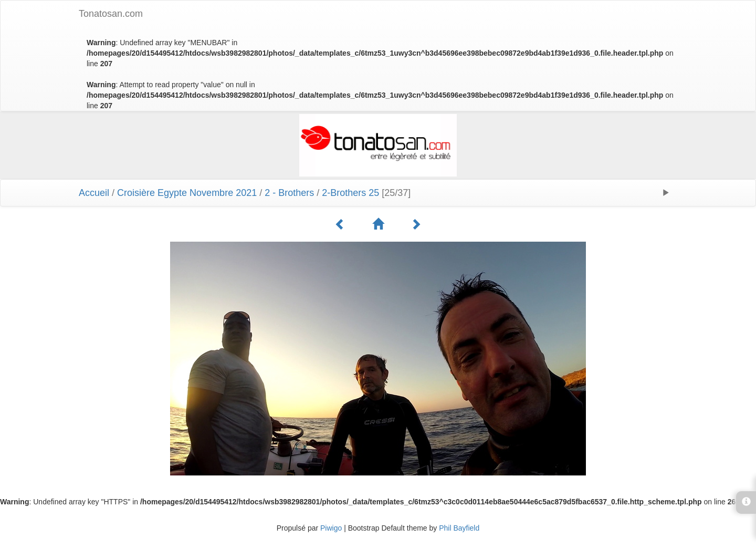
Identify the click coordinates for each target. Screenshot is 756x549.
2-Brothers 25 (350, 193)
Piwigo (331, 528)
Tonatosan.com (111, 14)
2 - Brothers (289, 193)
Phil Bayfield (459, 528)
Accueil (94, 193)
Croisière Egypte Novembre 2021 (187, 193)
